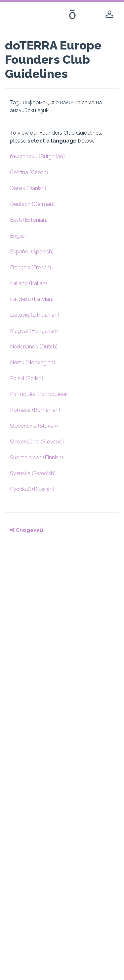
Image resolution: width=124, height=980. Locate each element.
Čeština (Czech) (29, 172)
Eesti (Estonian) (29, 220)
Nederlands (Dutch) (34, 347)
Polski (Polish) (27, 378)
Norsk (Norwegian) (33, 362)
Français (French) (31, 267)
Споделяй (26, 530)
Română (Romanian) (35, 410)
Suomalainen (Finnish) (37, 457)
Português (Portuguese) (39, 394)
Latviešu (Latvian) (32, 299)
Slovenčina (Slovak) (34, 426)
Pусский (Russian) (32, 489)
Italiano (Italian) (28, 283)
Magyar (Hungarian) (34, 331)
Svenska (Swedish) (33, 473)
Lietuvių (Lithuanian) (35, 315)
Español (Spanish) (32, 252)
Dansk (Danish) (28, 188)
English (19, 236)
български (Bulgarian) (37, 157)
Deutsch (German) (32, 204)
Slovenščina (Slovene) (37, 442)
